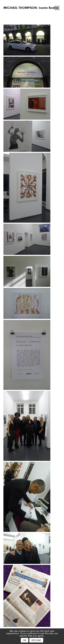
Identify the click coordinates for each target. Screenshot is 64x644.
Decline (36, 640)
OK (25, 640)
